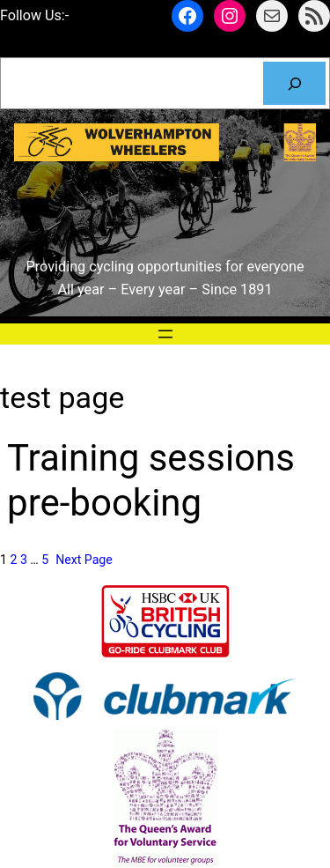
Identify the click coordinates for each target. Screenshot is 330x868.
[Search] (294, 84)
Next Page (84, 560)
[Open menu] (165, 334)
